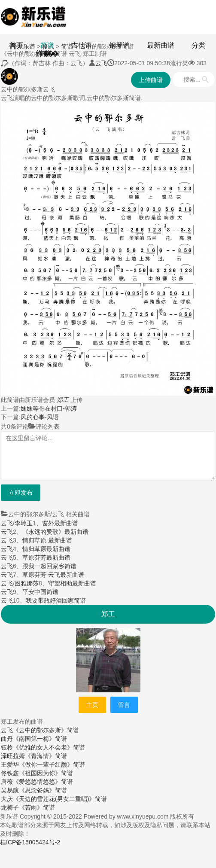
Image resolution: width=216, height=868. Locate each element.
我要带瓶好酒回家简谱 (56, 600)
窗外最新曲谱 (60, 523)
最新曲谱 (161, 45)
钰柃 (7, 747)
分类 (198, 45)
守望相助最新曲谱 (72, 583)
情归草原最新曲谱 (46, 549)
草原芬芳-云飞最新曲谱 (53, 575)
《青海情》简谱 (46, 756)
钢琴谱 (119, 45)
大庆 (7, 799)
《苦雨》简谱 (37, 807)
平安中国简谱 (40, 592)
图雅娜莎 (27, 583)
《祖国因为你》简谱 (46, 773)
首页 (16, 45)
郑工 (63, 400)
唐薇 (7, 782)
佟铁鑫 (10, 773)
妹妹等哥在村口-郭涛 (49, 408)
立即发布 (21, 493)
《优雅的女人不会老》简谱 (49, 747)
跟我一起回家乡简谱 (49, 566)
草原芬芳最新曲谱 (46, 557)
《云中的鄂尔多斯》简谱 (46, 730)
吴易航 (10, 790)
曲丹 (7, 739)
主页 (92, 705)
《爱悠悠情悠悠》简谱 (43, 782)
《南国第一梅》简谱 (40, 739)
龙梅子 (10, 807)
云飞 (101, 63)
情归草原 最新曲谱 (47, 540)
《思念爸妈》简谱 (43, 790)
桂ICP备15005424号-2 (30, 842)
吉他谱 (82, 45)
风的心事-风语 (40, 417)
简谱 (47, 45)
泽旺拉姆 (13, 756)
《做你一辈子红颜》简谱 (52, 764)
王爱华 (10, 764)
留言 (124, 705)
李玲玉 (24, 523)
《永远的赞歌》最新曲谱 (55, 532)
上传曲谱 (151, 80)
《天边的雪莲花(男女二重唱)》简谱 (60, 799)
